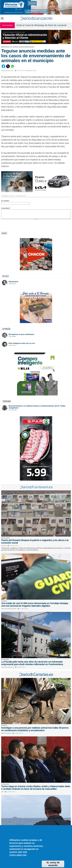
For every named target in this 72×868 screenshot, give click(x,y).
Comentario (6, 208)
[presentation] (18, 226)
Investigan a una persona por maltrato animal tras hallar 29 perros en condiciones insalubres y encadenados (35, 729)
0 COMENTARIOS (21, 71)
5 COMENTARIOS (14, 546)
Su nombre (5, 201)
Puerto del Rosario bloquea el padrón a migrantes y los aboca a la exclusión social (35, 541)
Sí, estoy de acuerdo (53, 864)
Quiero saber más (18, 855)
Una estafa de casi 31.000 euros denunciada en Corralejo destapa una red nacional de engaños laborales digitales (35, 605)
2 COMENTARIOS (24, 609)
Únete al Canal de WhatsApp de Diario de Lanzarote (41, 25)
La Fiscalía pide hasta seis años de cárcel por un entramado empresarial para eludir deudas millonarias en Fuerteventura (32, 663)
